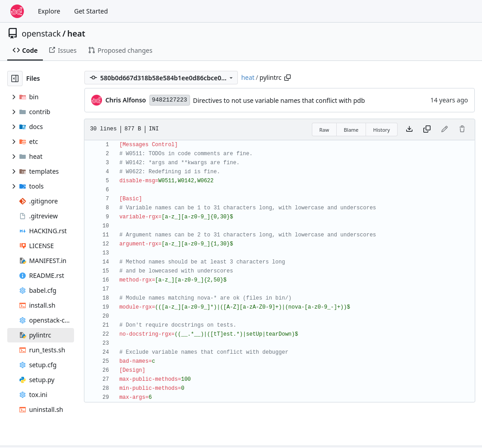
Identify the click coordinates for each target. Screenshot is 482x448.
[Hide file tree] (15, 79)
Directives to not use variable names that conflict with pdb (279, 100)
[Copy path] (287, 78)
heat (76, 33)
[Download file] (409, 129)
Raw (324, 130)
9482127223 (170, 100)
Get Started (91, 11)
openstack (41, 33)
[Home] (17, 11)
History (382, 130)
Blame (351, 130)
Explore (49, 11)
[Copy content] (427, 129)
